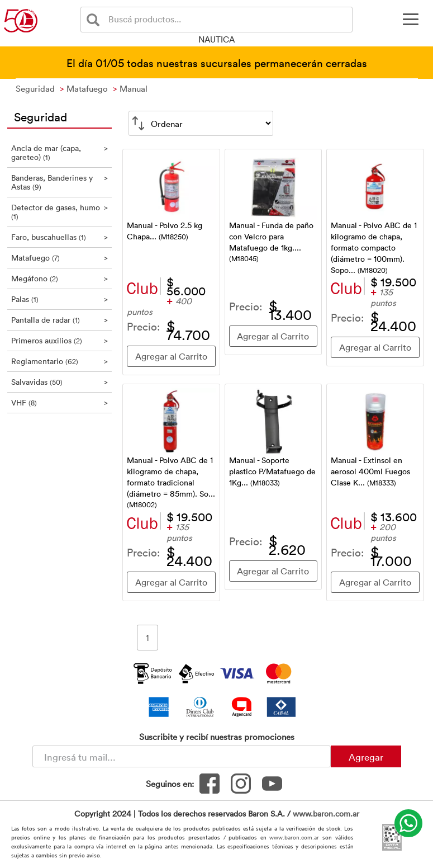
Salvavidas (60, 382)
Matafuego (60, 258)
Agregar (366, 757)
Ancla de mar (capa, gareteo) (60, 152)
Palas (60, 299)
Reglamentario (60, 361)
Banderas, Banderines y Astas (60, 182)
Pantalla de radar (60, 320)
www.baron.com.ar (326, 813)
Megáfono (60, 278)
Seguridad (41, 116)
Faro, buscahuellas (60, 237)
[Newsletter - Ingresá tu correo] (182, 756)
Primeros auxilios (60, 340)
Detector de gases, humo (60, 212)
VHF (60, 402)
